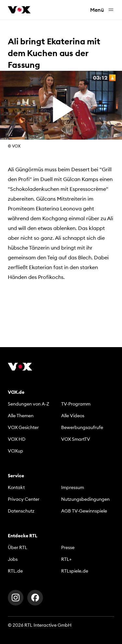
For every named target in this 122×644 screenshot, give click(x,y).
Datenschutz (21, 511)
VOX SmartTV (76, 439)
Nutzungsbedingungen (85, 499)
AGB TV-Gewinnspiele (84, 511)
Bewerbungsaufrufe (82, 427)
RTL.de (15, 571)
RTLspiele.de (75, 571)
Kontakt (16, 487)
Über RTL (18, 547)
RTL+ (66, 559)
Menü (102, 10)
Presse (68, 547)
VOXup (15, 451)
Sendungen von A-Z (28, 404)
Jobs (13, 559)
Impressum (73, 487)
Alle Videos (73, 416)
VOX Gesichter (23, 427)
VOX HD (17, 439)
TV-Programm (76, 404)
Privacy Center (24, 499)
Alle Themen (21, 416)
